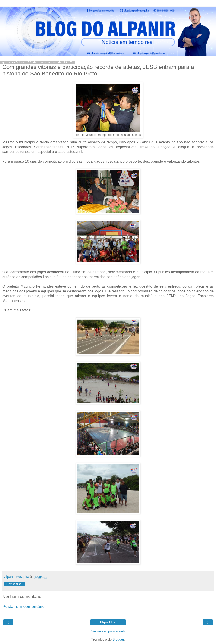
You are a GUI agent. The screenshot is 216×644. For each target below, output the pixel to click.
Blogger (118, 639)
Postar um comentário (24, 606)
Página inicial (108, 622)
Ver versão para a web (108, 631)
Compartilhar (14, 584)
